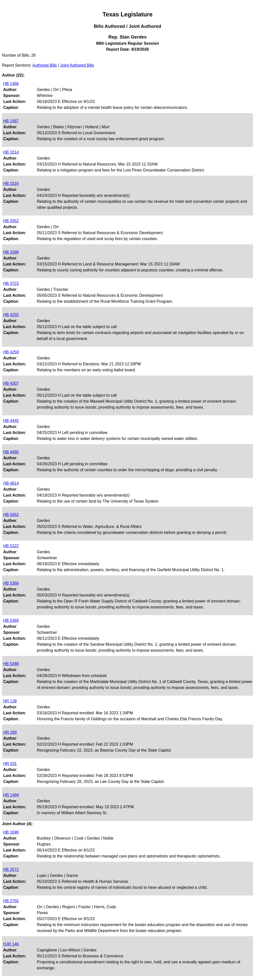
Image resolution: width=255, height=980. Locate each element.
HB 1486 (11, 84)
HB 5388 (11, 664)
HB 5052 (11, 515)
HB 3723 (11, 283)
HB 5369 (11, 620)
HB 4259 (11, 352)
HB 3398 (11, 252)
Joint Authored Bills (77, 65)
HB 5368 (11, 583)
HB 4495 (11, 452)
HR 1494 (11, 795)
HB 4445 (11, 421)
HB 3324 (11, 184)
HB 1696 (11, 832)
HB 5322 (11, 546)
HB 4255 (11, 315)
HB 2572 (11, 870)
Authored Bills (45, 65)
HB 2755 (11, 901)
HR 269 (10, 732)
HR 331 (10, 764)
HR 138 (10, 701)
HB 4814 (11, 483)
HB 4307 (11, 383)
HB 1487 (11, 121)
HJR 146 (11, 944)
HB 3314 (11, 152)
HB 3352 (11, 221)
